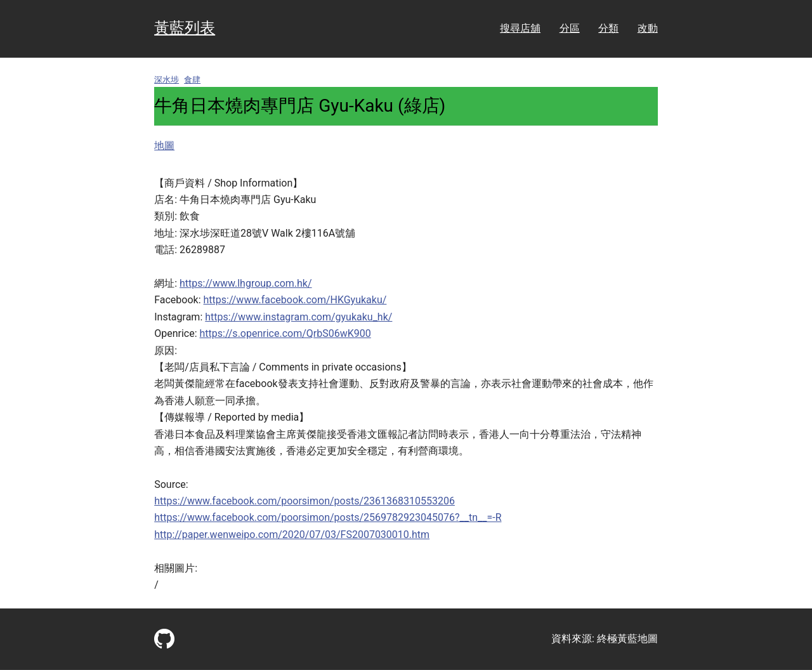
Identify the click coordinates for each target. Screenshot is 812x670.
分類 (608, 28)
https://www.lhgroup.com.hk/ (246, 283)
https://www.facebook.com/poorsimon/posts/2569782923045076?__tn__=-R (328, 517)
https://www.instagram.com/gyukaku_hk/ (298, 317)
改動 (648, 28)
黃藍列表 (185, 28)
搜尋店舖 (520, 28)
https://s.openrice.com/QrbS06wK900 (285, 333)
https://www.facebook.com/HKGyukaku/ (295, 300)
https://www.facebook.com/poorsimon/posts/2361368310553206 (304, 501)
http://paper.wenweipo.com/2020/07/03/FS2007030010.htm (292, 535)
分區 (570, 28)
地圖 (164, 146)
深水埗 (167, 80)
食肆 (192, 80)
